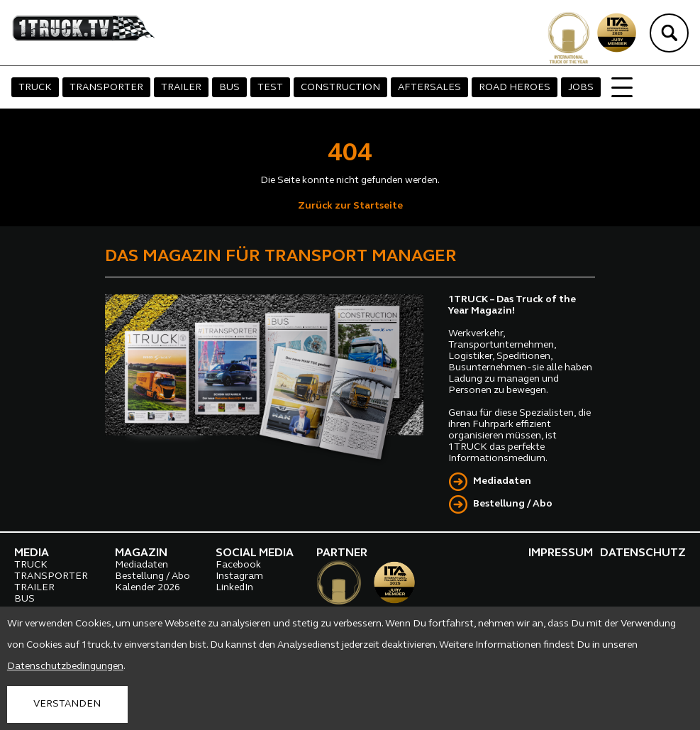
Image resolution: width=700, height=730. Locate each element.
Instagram (239, 576)
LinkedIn (234, 588)
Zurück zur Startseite (350, 206)
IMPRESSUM (561, 553)
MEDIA (32, 553)
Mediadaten (502, 481)
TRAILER (181, 88)
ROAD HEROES (515, 88)
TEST (270, 88)
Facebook (238, 565)
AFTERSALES (429, 88)
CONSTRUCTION (340, 88)
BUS (229, 88)
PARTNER (342, 553)
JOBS (581, 88)
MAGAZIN (141, 553)
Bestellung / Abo (513, 504)
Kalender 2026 (148, 588)
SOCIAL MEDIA (255, 553)
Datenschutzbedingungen (65, 667)
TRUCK (35, 88)
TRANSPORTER (106, 88)
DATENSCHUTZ (643, 553)
